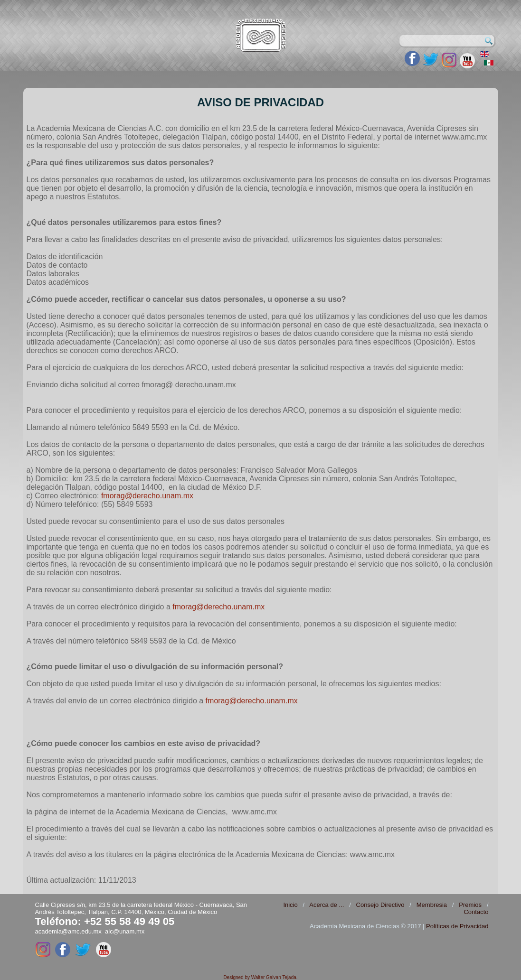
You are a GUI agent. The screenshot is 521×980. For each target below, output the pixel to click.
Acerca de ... (327, 905)
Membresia (432, 905)
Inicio (290, 905)
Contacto (476, 912)
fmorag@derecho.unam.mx (147, 496)
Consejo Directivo (380, 905)
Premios (470, 905)
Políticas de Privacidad (457, 926)
